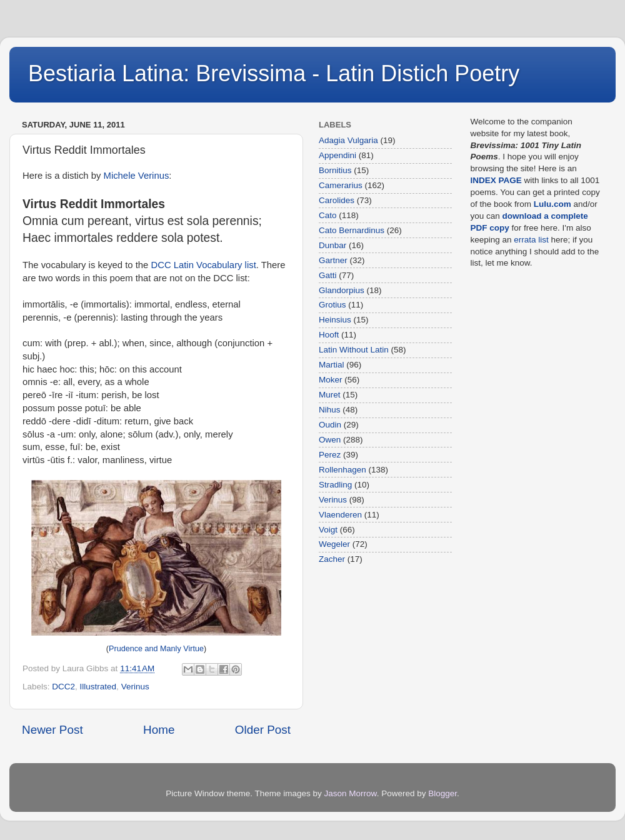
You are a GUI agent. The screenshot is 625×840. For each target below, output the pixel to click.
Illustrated (98, 687)
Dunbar (332, 245)
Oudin (330, 425)
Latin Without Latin (354, 350)
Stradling (335, 485)
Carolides (337, 200)
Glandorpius (342, 290)
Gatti (328, 275)
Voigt (328, 530)
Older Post (263, 730)
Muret (330, 395)
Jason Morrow (351, 793)
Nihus (330, 410)
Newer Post (52, 730)
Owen (330, 440)
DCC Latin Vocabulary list (203, 265)
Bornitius (335, 170)
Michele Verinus (137, 176)
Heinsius (335, 320)
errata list (531, 240)
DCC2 (63, 687)
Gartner (333, 260)
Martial (332, 365)
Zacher (332, 559)
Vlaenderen (340, 515)
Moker (331, 380)
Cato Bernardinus (352, 230)
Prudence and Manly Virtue (156, 649)
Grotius (332, 305)
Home (159, 730)
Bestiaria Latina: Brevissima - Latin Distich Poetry (274, 73)
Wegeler (334, 544)
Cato (328, 215)
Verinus (135, 687)
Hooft (329, 335)
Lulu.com (552, 204)
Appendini (337, 155)
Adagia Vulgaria (348, 140)
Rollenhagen (342, 470)
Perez (330, 455)
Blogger (442, 793)
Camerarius (341, 185)
